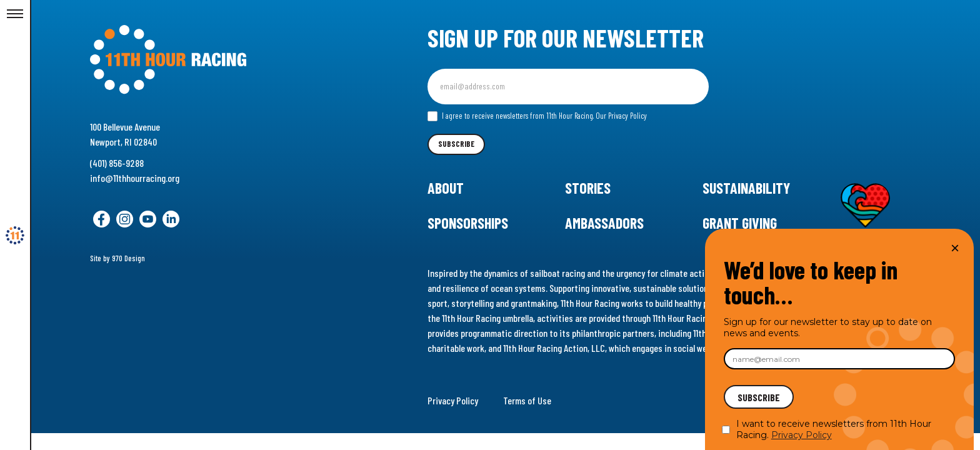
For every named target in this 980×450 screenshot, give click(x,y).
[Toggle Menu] (15, 14)
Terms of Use (527, 400)
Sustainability (746, 188)
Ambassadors (604, 223)
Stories (588, 188)
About (446, 188)
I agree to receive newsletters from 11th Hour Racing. (537, 116)
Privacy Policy (453, 400)
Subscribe (456, 144)
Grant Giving (740, 223)
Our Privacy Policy (621, 116)
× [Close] (955, 248)
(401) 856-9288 (117, 163)
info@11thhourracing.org (135, 178)
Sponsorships (468, 223)
